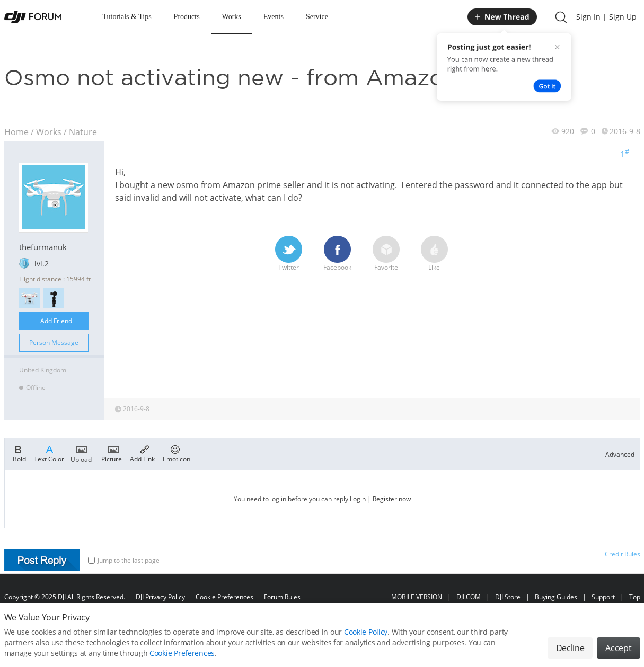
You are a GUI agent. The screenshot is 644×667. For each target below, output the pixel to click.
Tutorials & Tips (127, 17)
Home (16, 132)
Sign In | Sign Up (606, 17)
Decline (570, 654)
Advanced (620, 454)
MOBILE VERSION (417, 597)
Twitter (289, 254)
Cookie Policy (366, 638)
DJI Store (508, 597)
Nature (83, 132)
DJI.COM (469, 597)
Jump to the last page (124, 560)
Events (274, 17)
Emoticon (177, 453)
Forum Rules (282, 597)
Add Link (142, 453)
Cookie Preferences (224, 597)
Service (317, 17)
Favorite (386, 254)
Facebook (337, 254)
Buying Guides (556, 597)
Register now (392, 499)
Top (635, 597)
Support (603, 597)
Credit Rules (623, 554)
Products (187, 17)
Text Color (49, 453)
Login (358, 499)
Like (434, 254)
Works (232, 17)
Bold (19, 453)
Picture (112, 453)
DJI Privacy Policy (160, 597)
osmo (187, 185)
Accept (618, 654)
